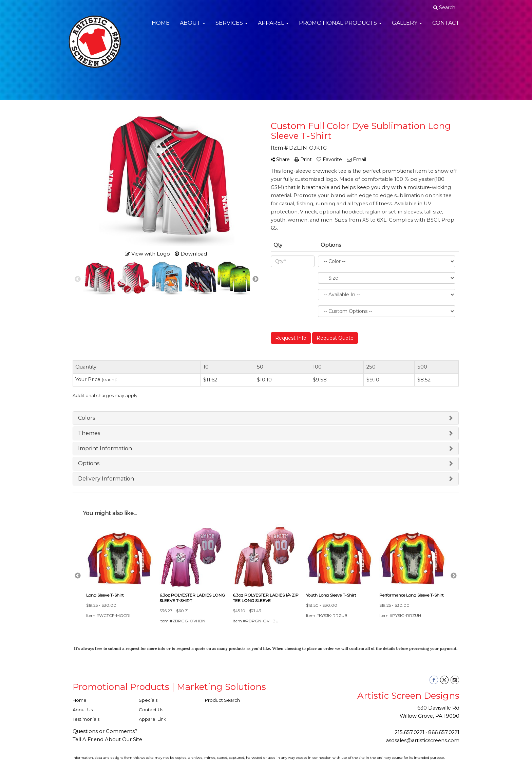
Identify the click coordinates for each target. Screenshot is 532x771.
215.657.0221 (410, 732)
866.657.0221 (444, 732)
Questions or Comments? (105, 731)
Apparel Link (153, 719)
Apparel (273, 27)
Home (161, 27)
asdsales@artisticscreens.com (423, 740)
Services (232, 27)
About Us (83, 710)
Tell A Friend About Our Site (107, 739)
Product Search (222, 700)
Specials (148, 700)
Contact (446, 27)
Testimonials (86, 719)
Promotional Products (340, 27)
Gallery (407, 27)
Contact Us (151, 710)
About (193, 27)
